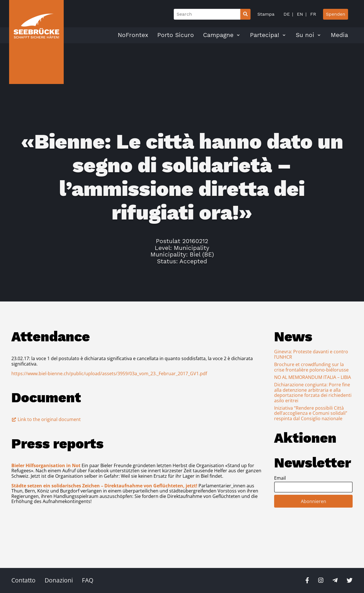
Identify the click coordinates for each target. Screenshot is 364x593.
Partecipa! (265, 35)
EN (299, 14)
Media (339, 35)
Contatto (23, 580)
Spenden (336, 14)
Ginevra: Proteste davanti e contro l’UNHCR (311, 354)
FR (313, 14)
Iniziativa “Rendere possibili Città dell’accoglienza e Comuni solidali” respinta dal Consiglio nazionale (311, 413)
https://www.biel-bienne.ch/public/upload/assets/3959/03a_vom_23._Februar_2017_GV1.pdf (109, 374)
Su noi (305, 35)
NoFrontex (133, 35)
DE (287, 14)
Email (280, 478)
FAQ (88, 580)
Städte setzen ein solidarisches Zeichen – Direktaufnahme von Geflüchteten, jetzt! (104, 486)
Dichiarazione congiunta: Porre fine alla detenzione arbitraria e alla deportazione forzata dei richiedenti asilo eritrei (313, 392)
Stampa (266, 14)
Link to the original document (46, 419)
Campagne (218, 35)
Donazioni (59, 580)
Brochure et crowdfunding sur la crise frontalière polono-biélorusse (311, 367)
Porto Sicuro (176, 35)
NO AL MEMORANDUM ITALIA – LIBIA (313, 377)
